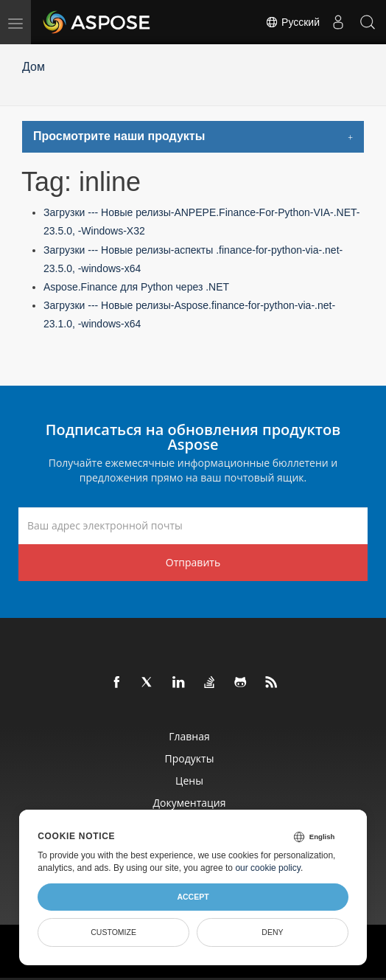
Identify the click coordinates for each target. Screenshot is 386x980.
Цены (189, 781)
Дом (34, 67)
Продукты (190, 758)
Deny (272, 932)
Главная (189, 736)
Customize (113, 932)
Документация (189, 803)
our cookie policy (268, 868)
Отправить (193, 562)
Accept (193, 897)
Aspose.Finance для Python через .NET (136, 287)
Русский (292, 22)
